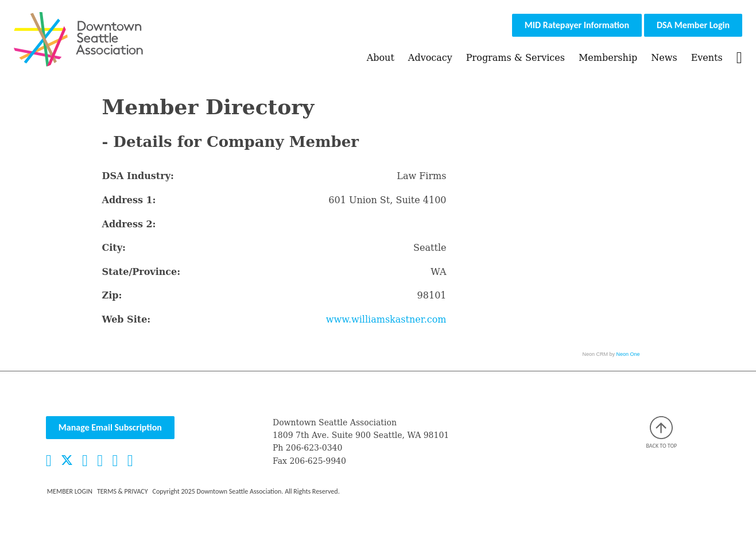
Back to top (662, 433)
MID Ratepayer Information (577, 25)
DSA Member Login (693, 25)
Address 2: (129, 224)
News (664, 58)
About (381, 58)
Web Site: (127, 319)
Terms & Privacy (123, 491)
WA (438, 272)
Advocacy (430, 58)
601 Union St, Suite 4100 (387, 200)
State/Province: (141, 272)
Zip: (112, 295)
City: (114, 248)
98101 (432, 295)
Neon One (628, 354)
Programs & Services (515, 58)
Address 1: (129, 200)
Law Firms (421, 176)
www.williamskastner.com (386, 319)
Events (707, 58)
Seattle (430, 248)
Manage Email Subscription (110, 427)
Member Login (70, 491)
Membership (608, 58)
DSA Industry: (138, 176)
